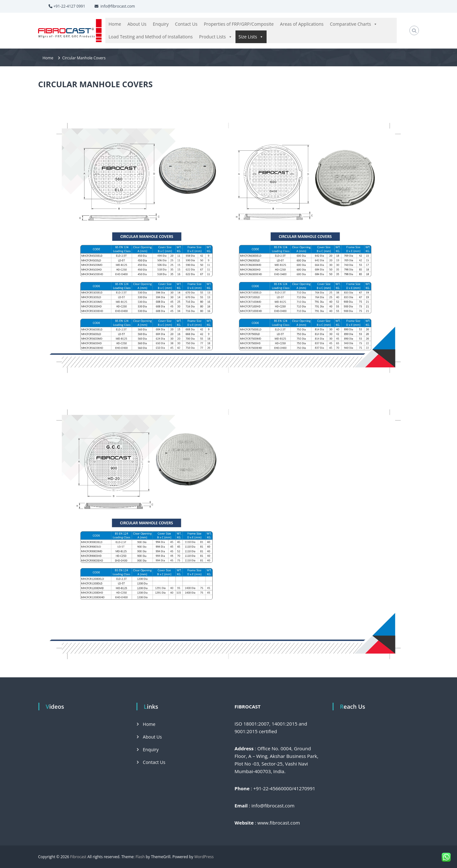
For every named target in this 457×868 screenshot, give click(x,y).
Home (115, 24)
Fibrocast (78, 857)
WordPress (204, 857)
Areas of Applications (302, 24)
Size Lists (251, 37)
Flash (140, 857)
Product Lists (215, 37)
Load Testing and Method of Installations (151, 37)
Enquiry (161, 24)
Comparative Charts (354, 24)
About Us (137, 24)
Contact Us (186, 24)
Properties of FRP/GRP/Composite (239, 24)
